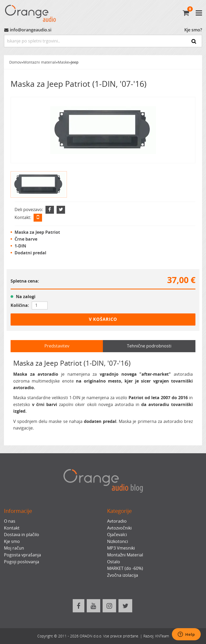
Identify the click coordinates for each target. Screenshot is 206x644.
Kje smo (12, 541)
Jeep (75, 62)
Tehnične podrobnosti (149, 346)
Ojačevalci (117, 535)
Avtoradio (117, 521)
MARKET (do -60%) (125, 568)
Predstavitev (57, 346)
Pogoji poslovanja (22, 562)
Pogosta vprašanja (22, 555)
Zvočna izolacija (123, 575)
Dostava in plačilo (22, 535)
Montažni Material (125, 555)
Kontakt (12, 528)
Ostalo (114, 562)
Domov (15, 62)
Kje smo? (193, 30)
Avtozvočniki (119, 528)
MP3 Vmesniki (121, 548)
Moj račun (14, 548)
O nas (10, 521)
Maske (63, 62)
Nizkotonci (118, 541)
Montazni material (40, 62)
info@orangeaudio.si (31, 30)
